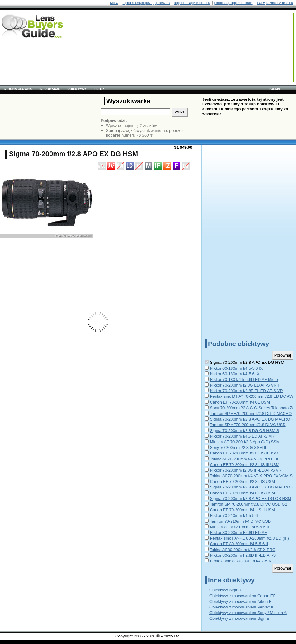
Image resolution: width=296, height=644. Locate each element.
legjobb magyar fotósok (192, 3)
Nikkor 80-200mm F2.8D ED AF (239, 533)
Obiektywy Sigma (225, 590)
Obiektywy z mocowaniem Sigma (239, 618)
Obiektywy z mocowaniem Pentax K (242, 607)
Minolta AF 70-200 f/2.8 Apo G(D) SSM (245, 442)
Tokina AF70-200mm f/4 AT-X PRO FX (244, 459)
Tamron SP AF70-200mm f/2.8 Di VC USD (248, 425)
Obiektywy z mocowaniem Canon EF (242, 596)
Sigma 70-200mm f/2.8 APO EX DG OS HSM (251, 499)
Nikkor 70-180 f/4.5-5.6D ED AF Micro (244, 380)
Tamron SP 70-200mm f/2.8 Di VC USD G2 (248, 504)
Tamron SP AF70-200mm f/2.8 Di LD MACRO (251, 413)
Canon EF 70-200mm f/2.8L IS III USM (245, 465)
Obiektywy (77, 89)
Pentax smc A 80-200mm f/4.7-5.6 (241, 561)
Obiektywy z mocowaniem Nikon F (240, 601)
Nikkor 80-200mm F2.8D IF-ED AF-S (243, 555)
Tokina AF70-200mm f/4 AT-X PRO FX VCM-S (251, 476)
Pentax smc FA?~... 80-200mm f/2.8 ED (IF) (249, 538)
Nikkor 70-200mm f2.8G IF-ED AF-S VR (246, 470)
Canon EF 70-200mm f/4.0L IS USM (242, 493)
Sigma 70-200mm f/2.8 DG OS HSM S (245, 431)
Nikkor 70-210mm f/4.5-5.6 (234, 515)
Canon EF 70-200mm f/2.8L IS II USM (244, 453)
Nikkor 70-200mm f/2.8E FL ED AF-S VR (246, 391)
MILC (114, 3)
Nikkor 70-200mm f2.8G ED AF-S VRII (244, 385)
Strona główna (18, 89)
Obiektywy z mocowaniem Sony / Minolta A (248, 613)
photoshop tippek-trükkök (234, 3)
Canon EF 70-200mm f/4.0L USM (240, 402)
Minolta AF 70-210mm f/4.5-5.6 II (239, 527)
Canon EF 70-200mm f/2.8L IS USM (242, 481)
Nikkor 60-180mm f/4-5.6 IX (235, 374)
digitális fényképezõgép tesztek (146, 3)
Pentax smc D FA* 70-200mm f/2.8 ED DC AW (252, 396)
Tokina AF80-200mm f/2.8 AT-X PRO (243, 550)
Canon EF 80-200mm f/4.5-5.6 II (239, 544)
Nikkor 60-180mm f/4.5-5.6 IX (236, 368)
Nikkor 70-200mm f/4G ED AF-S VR (242, 436)
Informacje (50, 89)
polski (274, 89)
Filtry (99, 89)
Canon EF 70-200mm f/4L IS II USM (242, 510)
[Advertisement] (92, 33)
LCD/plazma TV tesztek (275, 3)
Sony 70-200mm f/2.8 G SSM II (238, 447)
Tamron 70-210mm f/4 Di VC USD (240, 521)
